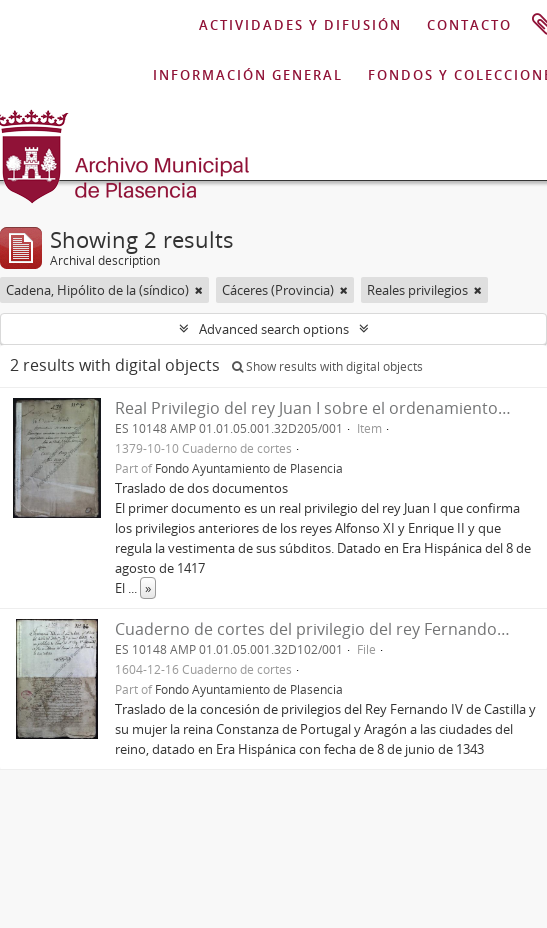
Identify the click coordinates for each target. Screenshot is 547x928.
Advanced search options (274, 329)
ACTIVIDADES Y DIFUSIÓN (300, 25)
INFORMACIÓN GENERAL (248, 75)
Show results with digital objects (327, 366)
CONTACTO (469, 25)
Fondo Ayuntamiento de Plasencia (249, 468)
